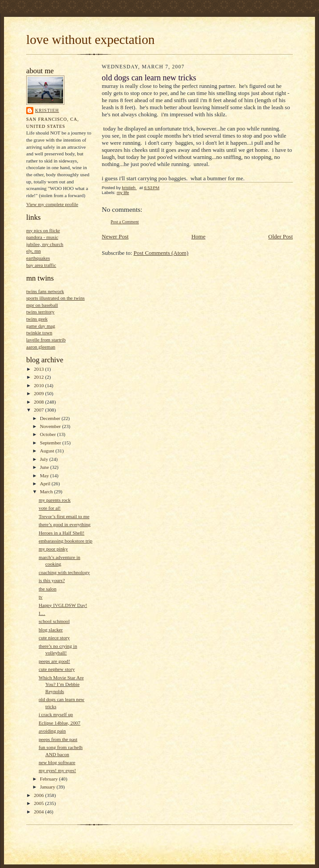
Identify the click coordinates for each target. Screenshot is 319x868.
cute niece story (54, 638)
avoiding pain (52, 731)
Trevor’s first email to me (64, 516)
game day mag (41, 326)
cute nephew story (57, 669)
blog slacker (51, 630)
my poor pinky (53, 549)
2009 (39, 393)
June (45, 467)
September (51, 443)
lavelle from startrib (46, 340)
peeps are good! (54, 661)
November (51, 426)
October (49, 434)
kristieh (47, 110)
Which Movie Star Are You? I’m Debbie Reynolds (61, 684)
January (48, 787)
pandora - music (42, 237)
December (51, 418)
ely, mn (34, 251)
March (47, 491)
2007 (39, 410)
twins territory (40, 312)
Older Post (281, 236)
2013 (39, 369)
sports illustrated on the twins (56, 298)
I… (42, 613)
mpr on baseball (42, 305)
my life (123, 192)
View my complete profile (52, 204)
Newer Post (115, 236)
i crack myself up (56, 714)
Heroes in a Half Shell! (62, 533)
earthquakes (38, 258)
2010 (39, 385)
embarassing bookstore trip (66, 541)
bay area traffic (41, 265)
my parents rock (55, 500)
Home (199, 236)
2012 (39, 377)
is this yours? (52, 580)
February (50, 779)
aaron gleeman (41, 347)
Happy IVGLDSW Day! (63, 605)
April (46, 484)
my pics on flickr (43, 230)
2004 (39, 812)
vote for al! (50, 508)
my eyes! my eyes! (57, 770)
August (48, 451)
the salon (48, 589)
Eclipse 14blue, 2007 (60, 723)
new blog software (57, 762)
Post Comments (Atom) (161, 253)
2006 (39, 795)
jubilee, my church (45, 244)
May (45, 476)
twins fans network (45, 291)
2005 (39, 803)
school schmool (54, 621)
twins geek (37, 319)
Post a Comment (125, 222)
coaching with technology (64, 572)
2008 (39, 402)
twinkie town (39, 333)
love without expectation (90, 40)
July (45, 459)
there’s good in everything (65, 524)
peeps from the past (58, 739)
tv (41, 597)
